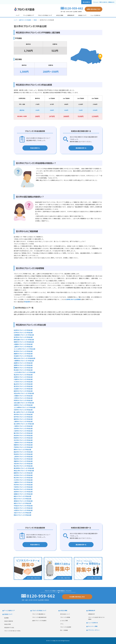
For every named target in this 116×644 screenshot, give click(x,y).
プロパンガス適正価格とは (39, 614)
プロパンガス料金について (45, 15)
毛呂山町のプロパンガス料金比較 (24, 393)
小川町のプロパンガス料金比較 (23, 382)
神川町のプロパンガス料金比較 (23, 351)
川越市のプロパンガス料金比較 (23, 482)
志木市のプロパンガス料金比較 (23, 440)
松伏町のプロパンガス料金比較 (23, 330)
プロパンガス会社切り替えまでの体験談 (96, 618)
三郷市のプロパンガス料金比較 (23, 421)
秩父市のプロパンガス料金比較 (23, 478)
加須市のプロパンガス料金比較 (23, 492)
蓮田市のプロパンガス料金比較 (23, 419)
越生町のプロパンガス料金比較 (23, 391)
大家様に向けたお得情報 (73, 299)
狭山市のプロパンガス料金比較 (23, 466)
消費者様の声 (71, 15)
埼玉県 (35, 20)
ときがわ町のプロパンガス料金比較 (25, 372)
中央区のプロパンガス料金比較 (23, 506)
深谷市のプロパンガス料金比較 (23, 459)
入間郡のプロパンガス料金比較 (23, 396)
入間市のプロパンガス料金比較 (23, 442)
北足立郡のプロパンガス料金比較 (24, 403)
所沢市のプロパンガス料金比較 (23, 485)
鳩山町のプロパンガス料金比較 (23, 375)
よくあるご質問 (64, 621)
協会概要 (6, 618)
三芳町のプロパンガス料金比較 (23, 398)
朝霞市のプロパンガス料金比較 (23, 445)
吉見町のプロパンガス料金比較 (23, 377)
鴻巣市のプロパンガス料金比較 (23, 461)
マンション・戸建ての (104, 2)
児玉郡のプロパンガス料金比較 (23, 356)
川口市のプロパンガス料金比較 (23, 480)
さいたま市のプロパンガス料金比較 (25, 349)
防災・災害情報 (64, 630)
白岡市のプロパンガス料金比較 (23, 405)
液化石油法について (65, 614)
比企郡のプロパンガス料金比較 (23, 389)
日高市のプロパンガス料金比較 (23, 410)
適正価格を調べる (81, 148)
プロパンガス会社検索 (66, 627)
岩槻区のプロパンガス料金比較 (23, 494)
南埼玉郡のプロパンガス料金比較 (24, 340)
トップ (18, 15)
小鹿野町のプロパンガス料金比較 (24, 361)
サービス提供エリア (29, 15)
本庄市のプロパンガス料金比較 (23, 475)
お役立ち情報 (60, 15)
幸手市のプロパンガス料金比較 (23, 414)
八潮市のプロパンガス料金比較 (23, 426)
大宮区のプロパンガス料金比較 (23, 510)
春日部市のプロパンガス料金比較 (24, 468)
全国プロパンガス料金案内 (25, 20)
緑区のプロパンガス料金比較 (23, 496)
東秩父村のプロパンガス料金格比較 (25, 358)
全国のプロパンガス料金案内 (39, 621)
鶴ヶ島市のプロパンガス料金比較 (24, 412)
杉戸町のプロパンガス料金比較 (23, 333)
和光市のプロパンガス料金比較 (23, 435)
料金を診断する (35, 148)
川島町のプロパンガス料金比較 (23, 379)
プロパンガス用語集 (65, 617)
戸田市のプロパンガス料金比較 (23, 447)
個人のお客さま (86, 2)
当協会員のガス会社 (9, 627)
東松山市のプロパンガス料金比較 (24, 471)
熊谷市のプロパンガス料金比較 (23, 489)
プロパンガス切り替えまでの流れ (12, 631)
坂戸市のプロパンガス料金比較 (23, 417)
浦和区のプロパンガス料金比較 (23, 501)
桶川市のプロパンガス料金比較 (23, 433)
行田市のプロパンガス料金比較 (23, 487)
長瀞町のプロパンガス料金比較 (23, 363)
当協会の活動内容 (9, 621)
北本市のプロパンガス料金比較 (23, 428)
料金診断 (27, 302)
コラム (62, 624)
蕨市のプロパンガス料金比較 (23, 449)
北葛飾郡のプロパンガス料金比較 (24, 335)
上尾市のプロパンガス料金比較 (23, 457)
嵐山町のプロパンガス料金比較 (23, 384)
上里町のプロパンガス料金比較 (23, 347)
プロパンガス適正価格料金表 (39, 617)
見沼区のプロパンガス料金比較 (23, 508)
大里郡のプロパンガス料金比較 (23, 344)
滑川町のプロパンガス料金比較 (23, 386)
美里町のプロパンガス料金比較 (23, 354)
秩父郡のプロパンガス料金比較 (23, 370)
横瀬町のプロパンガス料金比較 (23, 368)
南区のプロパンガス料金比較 (23, 499)
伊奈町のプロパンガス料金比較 (23, 400)
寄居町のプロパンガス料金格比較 (24, 342)
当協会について (82, 15)
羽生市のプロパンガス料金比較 (23, 464)
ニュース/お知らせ (95, 15)
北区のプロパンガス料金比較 (23, 513)
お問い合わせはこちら (94, 9)
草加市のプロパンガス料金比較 (23, 454)
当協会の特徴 (7, 624)
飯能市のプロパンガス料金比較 (23, 473)
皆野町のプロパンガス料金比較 (23, 365)
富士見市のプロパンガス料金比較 (24, 424)
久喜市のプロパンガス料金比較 (23, 431)
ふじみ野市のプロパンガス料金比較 (25, 407)
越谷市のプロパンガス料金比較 (23, 452)
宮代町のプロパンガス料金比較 (23, 337)
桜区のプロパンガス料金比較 (23, 503)
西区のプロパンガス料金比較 (23, 515)
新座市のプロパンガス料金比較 (23, 438)
